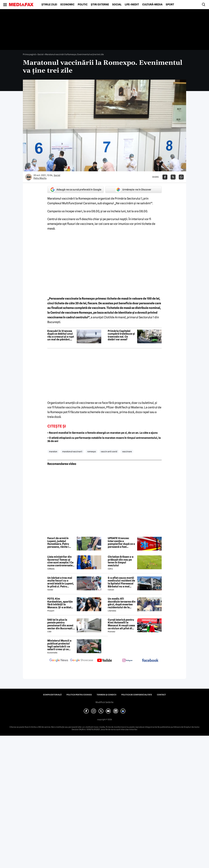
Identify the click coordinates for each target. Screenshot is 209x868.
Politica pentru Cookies (79, 695)
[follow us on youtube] (104, 661)
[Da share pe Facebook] (165, 177)
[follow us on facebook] (150, 661)
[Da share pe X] (173, 177)
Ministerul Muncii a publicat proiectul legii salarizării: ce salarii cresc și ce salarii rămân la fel (59, 645)
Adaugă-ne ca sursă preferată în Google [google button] (76, 190)
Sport (170, 5)
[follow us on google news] (59, 661)
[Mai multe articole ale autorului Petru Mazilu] (29, 177)
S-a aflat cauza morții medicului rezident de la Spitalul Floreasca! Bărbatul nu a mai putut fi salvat (121, 582)
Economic (67, 5)
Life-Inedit (132, 5)
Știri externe (100, 5)
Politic (83, 5)
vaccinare (127, 451)
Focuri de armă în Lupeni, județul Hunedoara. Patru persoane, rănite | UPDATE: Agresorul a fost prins (60, 542)
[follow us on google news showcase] (82, 661)
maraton (53, 451)
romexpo (92, 451)
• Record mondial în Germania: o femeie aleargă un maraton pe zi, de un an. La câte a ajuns (102, 433)
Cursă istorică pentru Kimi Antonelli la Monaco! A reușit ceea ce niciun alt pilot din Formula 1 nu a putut (121, 624)
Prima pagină (29, 54)
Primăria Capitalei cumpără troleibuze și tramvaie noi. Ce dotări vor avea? (121, 335)
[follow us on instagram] (127, 661)
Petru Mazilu (40, 178)
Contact (161, 695)
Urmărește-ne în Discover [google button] (133, 190)
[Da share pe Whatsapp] (181, 177)
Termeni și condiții (107, 695)
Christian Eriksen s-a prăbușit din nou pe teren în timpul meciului (121, 561)
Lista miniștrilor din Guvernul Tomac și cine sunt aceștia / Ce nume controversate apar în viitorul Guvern (61, 561)
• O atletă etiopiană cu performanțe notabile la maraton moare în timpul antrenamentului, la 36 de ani (104, 440)
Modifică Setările (104, 702)
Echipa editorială (52, 695)
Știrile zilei (49, 5)
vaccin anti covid (109, 451)
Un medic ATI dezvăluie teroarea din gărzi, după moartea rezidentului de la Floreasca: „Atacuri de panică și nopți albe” (122, 603)
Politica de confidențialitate (137, 695)
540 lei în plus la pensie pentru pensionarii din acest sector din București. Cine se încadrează (60, 624)
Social (117, 5)
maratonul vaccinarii (72, 451)
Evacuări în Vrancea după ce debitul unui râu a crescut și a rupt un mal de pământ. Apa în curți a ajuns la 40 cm (61, 335)
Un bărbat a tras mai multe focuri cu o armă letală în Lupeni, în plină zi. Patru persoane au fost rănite (61, 582)
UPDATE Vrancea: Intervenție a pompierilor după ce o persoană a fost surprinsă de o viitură (121, 542)
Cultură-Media (152, 5)
